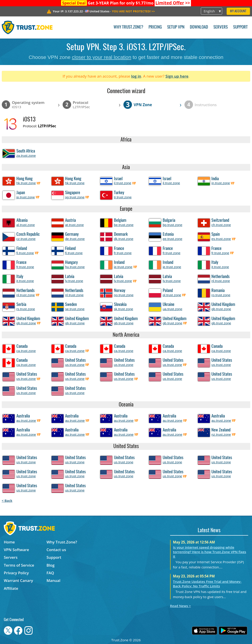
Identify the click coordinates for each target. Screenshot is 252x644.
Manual (53, 580)
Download (199, 27)
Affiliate (11, 588)
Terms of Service (19, 565)
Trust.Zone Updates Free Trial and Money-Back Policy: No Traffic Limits (207, 584)
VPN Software (16, 550)
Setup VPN (176, 27)
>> (173, 3)
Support (240, 27)
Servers (221, 27)
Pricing (155, 27)
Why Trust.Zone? (128, 27)
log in (136, 76)
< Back (7, 500)
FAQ (50, 573)
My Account (238, 11)
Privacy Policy (16, 573)
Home (9, 542)
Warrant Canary (18, 580)
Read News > (181, 606)
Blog (50, 565)
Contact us (56, 550)
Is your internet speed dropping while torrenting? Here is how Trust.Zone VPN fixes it (210, 552)
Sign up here (177, 76)
